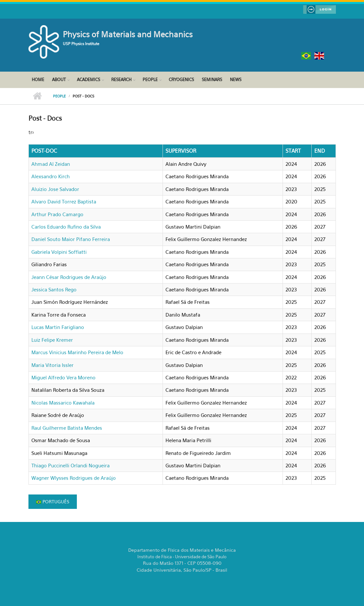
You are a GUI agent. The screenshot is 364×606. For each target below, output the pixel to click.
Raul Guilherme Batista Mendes (67, 428)
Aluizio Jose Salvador (55, 189)
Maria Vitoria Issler (52, 365)
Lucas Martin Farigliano (58, 327)
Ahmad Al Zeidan (51, 164)
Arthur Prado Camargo (57, 214)
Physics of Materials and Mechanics (128, 34)
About (59, 79)
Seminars (212, 79)
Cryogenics (181, 79)
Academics (88, 79)
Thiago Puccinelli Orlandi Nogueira (70, 465)
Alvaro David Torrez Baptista (64, 201)
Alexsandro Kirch (51, 176)
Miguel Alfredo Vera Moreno (63, 377)
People (150, 79)
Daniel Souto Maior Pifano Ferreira (71, 239)
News (236, 79)
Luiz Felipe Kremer (52, 340)
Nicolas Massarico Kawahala (63, 403)
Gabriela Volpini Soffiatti (59, 252)
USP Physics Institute (81, 44)
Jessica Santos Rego (54, 289)
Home (38, 79)
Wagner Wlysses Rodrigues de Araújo (74, 478)
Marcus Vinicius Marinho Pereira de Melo (77, 352)
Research (121, 79)
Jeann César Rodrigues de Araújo (69, 277)
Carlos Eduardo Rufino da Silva (66, 227)
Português (53, 502)
